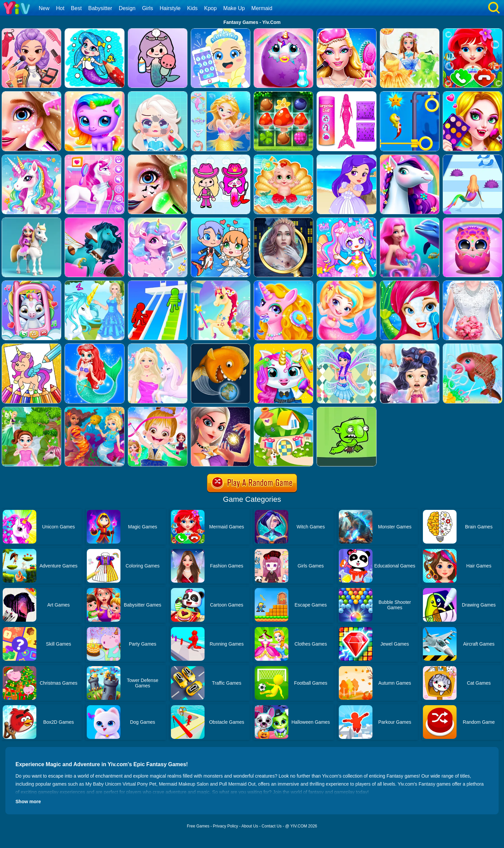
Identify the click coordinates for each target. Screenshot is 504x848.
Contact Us (272, 826)
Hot (60, 8)
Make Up (234, 8)
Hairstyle (170, 8)
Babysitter (100, 8)
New (44, 8)
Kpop (210, 8)
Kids (192, 8)
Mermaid (262, 8)
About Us (250, 826)
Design (127, 8)
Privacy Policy (226, 826)
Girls (148, 8)
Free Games (198, 826)
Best (76, 8)
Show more (28, 802)
